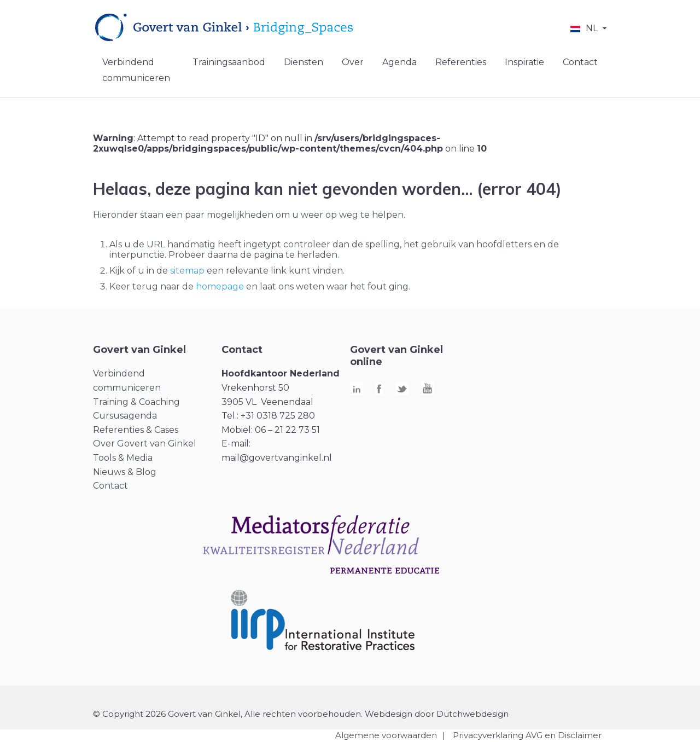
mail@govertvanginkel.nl (277, 458)
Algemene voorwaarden (386, 735)
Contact (580, 62)
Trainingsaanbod (229, 62)
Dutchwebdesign (472, 714)
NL (592, 28)
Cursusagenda (125, 416)
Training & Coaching (136, 402)
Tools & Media (123, 458)
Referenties (461, 62)
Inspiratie (524, 62)
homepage (220, 286)
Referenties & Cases (136, 430)
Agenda (399, 62)
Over (353, 62)
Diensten (304, 62)
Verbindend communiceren (136, 70)
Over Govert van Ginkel (145, 444)
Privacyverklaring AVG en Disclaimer (527, 735)
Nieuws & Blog (125, 472)
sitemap (187, 271)
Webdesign (389, 714)
